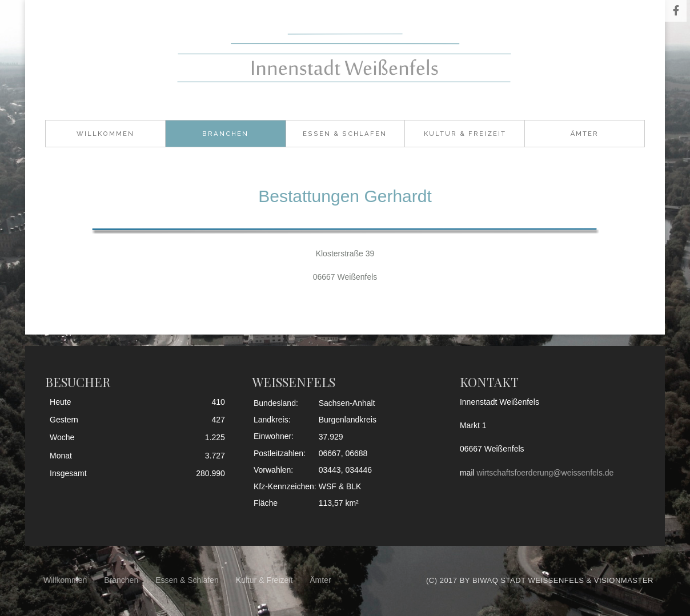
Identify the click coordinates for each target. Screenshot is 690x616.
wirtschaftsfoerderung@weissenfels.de (545, 473)
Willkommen (105, 134)
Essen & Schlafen (345, 134)
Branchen (225, 134)
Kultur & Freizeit (465, 134)
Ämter (585, 134)
